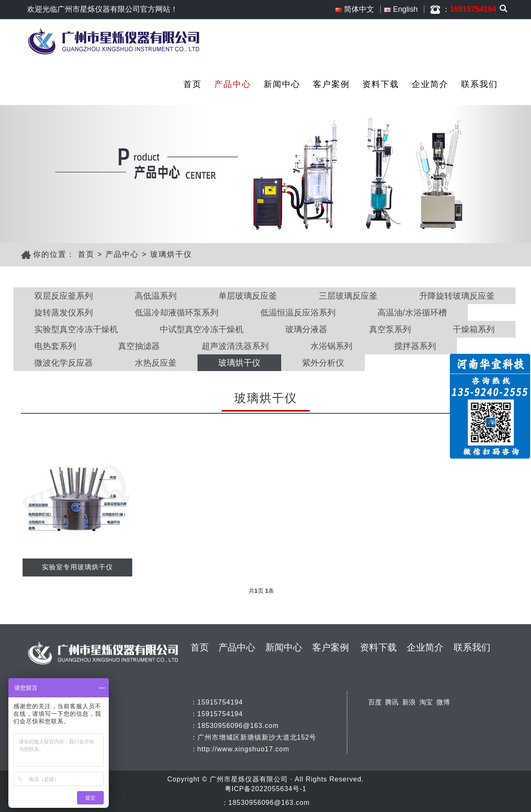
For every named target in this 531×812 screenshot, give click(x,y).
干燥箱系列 (474, 329)
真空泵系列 (390, 329)
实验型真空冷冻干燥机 (76, 329)
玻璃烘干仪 (171, 254)
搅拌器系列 (415, 346)
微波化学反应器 (64, 363)
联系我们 (480, 84)
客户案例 (331, 84)
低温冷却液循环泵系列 (177, 313)
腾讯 (392, 702)
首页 (192, 84)
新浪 (409, 702)
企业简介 (430, 84)
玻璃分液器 (306, 329)
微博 (443, 702)
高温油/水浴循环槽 (412, 313)
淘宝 (426, 702)
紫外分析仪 (323, 363)
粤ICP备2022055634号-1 (266, 789)
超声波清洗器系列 (235, 346)
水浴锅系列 (331, 346)
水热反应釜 (156, 363)
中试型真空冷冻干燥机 (202, 329)
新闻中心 (282, 84)
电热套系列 (55, 346)
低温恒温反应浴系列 (298, 313)
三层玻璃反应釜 (348, 296)
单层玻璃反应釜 (248, 296)
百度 (375, 702)
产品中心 (233, 84)
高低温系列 (156, 296)
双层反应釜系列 (64, 296)
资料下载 (381, 84)
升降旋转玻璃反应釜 (457, 296)
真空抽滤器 (139, 346)
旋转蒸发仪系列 (64, 313)
